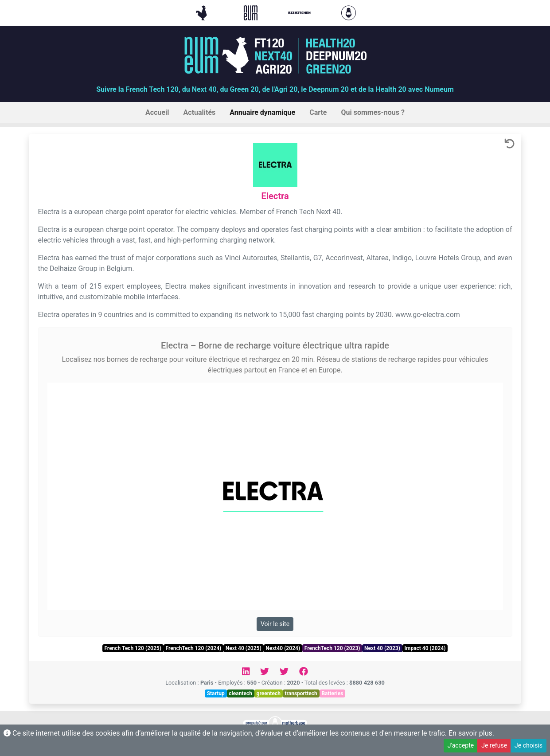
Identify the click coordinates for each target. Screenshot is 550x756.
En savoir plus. (471, 733)
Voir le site (275, 624)
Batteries (332, 693)
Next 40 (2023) (382, 648)
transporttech (301, 693)
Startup (216, 693)
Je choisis (529, 745)
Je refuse (494, 745)
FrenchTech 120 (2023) (332, 648)
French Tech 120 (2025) (133, 648)
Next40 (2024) (283, 648)
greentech (269, 693)
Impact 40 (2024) (425, 648)
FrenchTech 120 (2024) (194, 648)
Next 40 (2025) (244, 648)
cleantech (240, 693)
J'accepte (461, 745)
